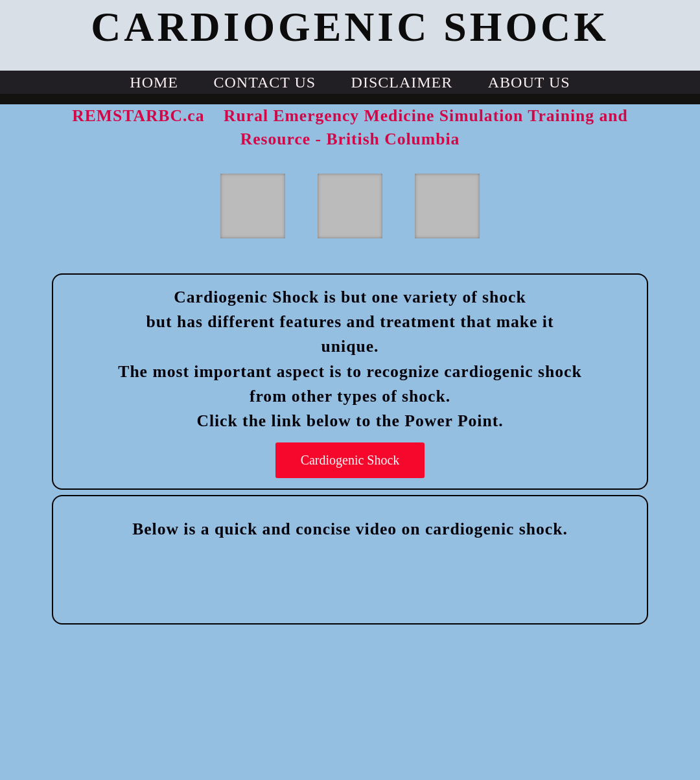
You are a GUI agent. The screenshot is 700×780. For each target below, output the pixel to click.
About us (529, 82)
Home (154, 82)
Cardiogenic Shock (350, 460)
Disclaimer (402, 82)
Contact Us (264, 82)
